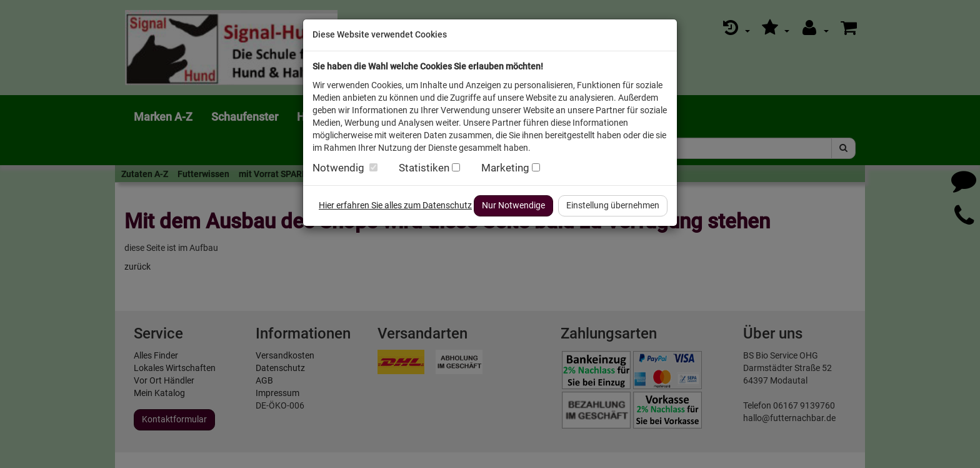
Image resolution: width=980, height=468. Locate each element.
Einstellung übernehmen (613, 205)
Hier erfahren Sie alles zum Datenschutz (395, 205)
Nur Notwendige (513, 205)
